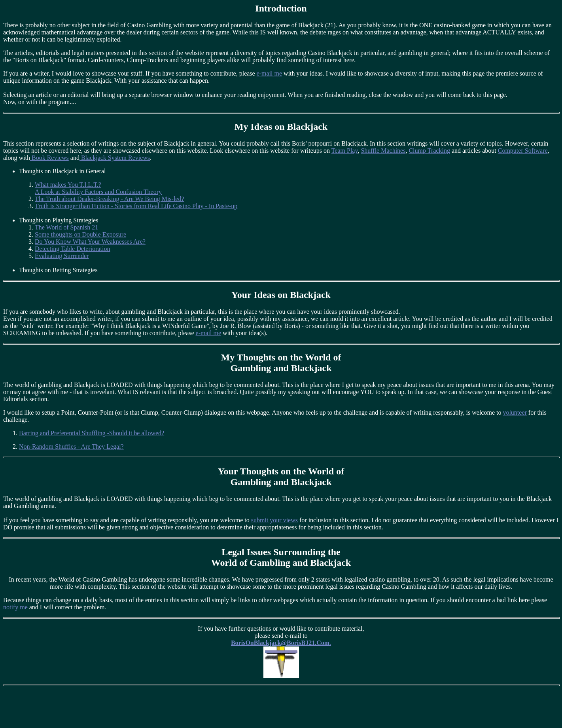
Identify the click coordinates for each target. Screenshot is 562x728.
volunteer (515, 412)
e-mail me (269, 73)
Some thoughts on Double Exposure (80, 234)
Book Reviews (49, 158)
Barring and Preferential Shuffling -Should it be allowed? (92, 433)
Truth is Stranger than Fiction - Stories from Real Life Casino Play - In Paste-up (136, 206)
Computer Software (523, 151)
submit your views (274, 520)
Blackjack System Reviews (115, 158)
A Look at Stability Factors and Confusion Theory (98, 192)
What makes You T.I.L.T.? (68, 185)
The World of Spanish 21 (66, 227)
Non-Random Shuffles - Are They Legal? (71, 446)
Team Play (345, 151)
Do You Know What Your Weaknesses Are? (90, 242)
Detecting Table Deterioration (73, 249)
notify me (15, 607)
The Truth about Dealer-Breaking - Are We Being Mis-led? (110, 199)
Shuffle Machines (383, 151)
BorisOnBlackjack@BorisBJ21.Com (280, 643)
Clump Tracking (429, 151)
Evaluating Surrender (62, 256)
